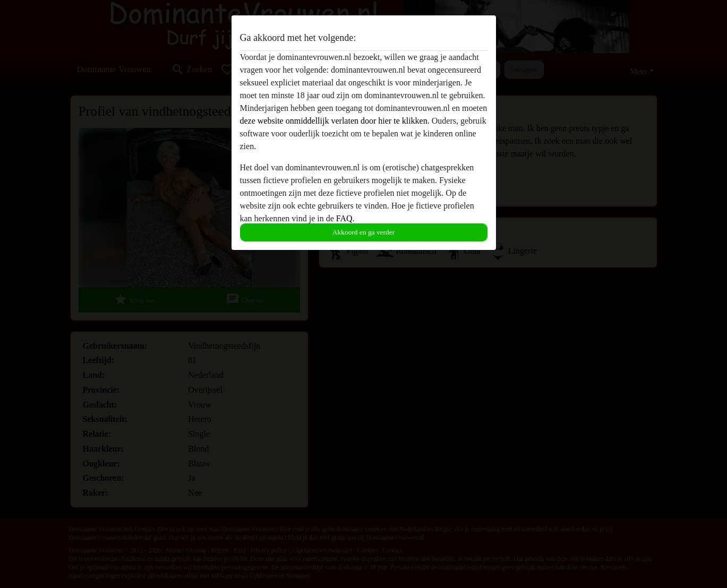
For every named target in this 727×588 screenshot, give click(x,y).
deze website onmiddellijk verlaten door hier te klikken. (335, 121)
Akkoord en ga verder (363, 232)
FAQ (344, 218)
